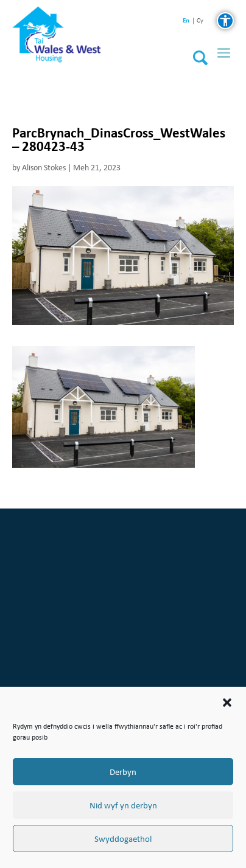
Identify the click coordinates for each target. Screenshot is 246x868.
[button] (227, 703)
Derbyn (123, 772)
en (186, 20)
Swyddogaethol (123, 839)
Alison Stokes (44, 168)
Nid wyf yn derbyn (123, 805)
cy (200, 21)
